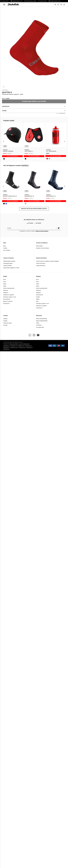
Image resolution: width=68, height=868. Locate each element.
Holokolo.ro (28, 346)
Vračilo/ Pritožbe (7, 266)
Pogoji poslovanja (41, 266)
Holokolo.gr (6, 349)
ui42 (20, 344)
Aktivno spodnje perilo (9, 288)
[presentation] (3, 141)
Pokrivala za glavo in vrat (10, 297)
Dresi (5, 282)
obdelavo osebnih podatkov (42, 231)
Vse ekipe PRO (40, 327)
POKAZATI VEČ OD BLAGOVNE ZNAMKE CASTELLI (34, 209)
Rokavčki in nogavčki (9, 295)
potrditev (59, 228)
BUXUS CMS (14, 344)
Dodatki (5, 321)
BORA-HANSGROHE (42, 319)
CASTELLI (5, 90)
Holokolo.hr (29, 347)
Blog (4, 246)
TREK (38, 323)
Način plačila (39, 246)
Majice (38, 299)
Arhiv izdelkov (7, 250)
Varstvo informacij (41, 263)
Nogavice (6, 293)
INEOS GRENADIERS (42, 321)
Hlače (5, 284)
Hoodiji (38, 297)
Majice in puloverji (8, 301)
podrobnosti (6, 106)
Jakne (5, 286)
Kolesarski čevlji (7, 323)
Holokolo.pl (14, 346)
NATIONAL (39, 325)
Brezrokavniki (7, 299)
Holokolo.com (14, 347)
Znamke (5, 325)
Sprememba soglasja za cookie (11, 268)
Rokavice (6, 290)
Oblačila (5, 319)
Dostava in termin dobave (43, 248)
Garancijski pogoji (8, 263)
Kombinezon (6, 303)
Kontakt (5, 248)
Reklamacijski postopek (9, 261)
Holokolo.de (22, 347)
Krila (37, 301)
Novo (5, 279)
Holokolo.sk (26, 344)
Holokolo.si (6, 347)
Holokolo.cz (6, 346)
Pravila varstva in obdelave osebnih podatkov (48, 261)
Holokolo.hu (21, 346)
